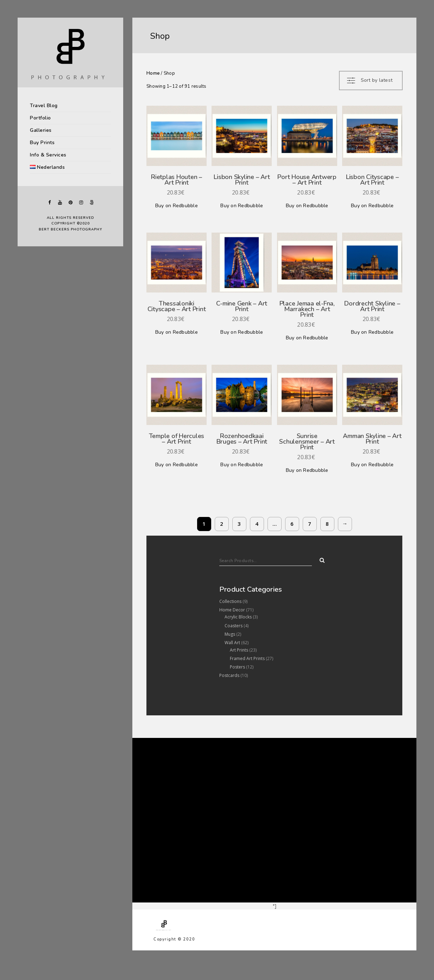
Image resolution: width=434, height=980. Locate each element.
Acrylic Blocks (238, 617)
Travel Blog (44, 106)
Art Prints (239, 650)
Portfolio (40, 118)
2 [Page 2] (222, 524)
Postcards (229, 675)
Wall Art (232, 643)
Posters (237, 667)
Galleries (41, 130)
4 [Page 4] (257, 524)
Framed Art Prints (247, 658)
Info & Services (48, 155)
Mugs (230, 634)
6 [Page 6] (292, 524)
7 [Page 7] (310, 524)
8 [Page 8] (327, 524)
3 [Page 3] (239, 524)
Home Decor (232, 610)
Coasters (234, 626)
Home (153, 73)
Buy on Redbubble (177, 206)
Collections (230, 601)
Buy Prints (42, 143)
